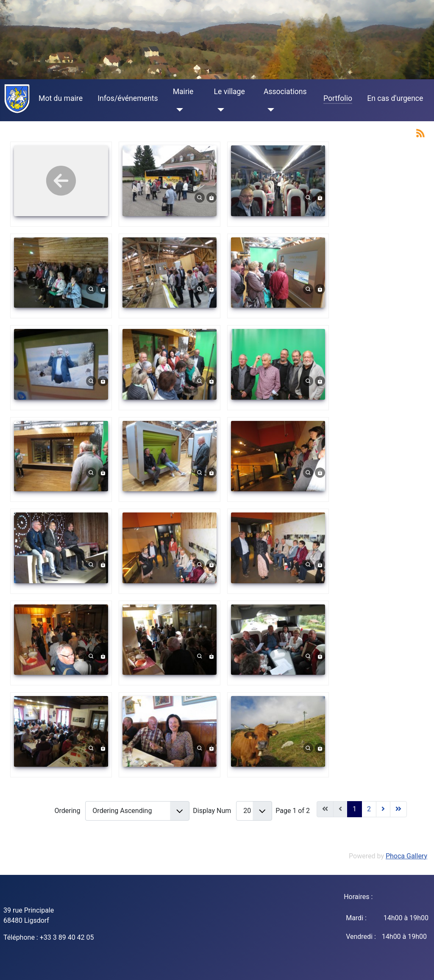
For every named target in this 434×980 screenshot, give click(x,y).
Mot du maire (61, 98)
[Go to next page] (383, 809)
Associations (285, 92)
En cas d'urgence (395, 98)
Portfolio (338, 98)
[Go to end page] (398, 809)
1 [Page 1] (355, 809)
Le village (230, 92)
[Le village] (219, 110)
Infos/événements (128, 98)
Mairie (183, 92)
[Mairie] (178, 110)
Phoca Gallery (406, 856)
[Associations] (269, 110)
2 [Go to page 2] (369, 809)
